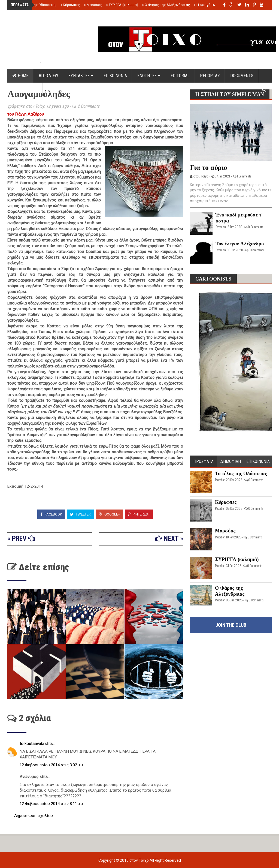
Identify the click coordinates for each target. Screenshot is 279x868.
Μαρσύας (93, 5)
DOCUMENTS (242, 76)
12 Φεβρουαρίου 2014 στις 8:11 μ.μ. (52, 804)
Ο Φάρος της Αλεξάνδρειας (166, 5)
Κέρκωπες (70, 5)
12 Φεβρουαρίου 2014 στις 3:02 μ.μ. (52, 765)
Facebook (51, 514)
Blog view (48, 76)
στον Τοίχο (139, 860)
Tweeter (80, 514)
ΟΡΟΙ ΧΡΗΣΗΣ (25, 89)
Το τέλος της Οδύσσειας (35, 5)
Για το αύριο (209, 168)
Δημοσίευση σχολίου (34, 816)
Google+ (109, 514)
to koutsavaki (32, 744)
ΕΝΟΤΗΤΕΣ (149, 76)
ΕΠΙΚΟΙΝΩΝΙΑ (115, 76)
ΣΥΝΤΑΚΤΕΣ (81, 76)
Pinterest (139, 514)
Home (20, 76)
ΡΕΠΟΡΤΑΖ (210, 76)
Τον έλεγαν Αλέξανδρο (240, 244)
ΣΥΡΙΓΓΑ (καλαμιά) (122, 5)
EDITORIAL (180, 76)
